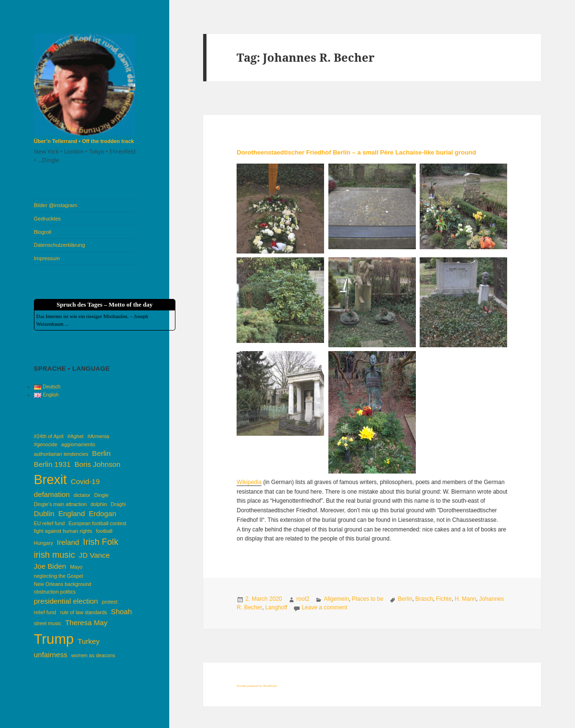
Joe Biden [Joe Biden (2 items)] (50, 566)
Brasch (424, 599)
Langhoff (277, 607)
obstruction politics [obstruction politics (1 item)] (55, 592)
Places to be (368, 599)
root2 (303, 599)
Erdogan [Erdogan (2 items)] (103, 513)
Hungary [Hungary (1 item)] (43, 543)
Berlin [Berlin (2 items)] (102, 453)
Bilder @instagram (56, 205)
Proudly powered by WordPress (257, 686)
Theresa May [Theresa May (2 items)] (86, 623)
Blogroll (43, 232)
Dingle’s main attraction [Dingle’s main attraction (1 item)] (60, 504)
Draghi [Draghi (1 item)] (118, 504)
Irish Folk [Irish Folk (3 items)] (101, 542)
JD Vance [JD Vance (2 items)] (94, 555)
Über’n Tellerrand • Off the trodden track (84, 141)
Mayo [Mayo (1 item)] (76, 567)
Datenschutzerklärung (60, 245)
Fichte (444, 599)
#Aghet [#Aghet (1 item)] (76, 436)
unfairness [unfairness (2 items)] (51, 655)
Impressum (47, 258)
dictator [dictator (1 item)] (82, 495)
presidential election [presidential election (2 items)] (66, 601)
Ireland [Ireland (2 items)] (68, 542)
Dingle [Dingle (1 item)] (101, 495)
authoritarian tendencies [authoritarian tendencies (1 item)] (61, 454)
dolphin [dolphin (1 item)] (98, 504)
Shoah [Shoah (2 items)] (121, 612)
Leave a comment (324, 607)
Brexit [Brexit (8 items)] (50, 480)
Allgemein (336, 599)
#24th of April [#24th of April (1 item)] (49, 436)
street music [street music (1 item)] (48, 623)
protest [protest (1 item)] (110, 602)
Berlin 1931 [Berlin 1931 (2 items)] (52, 464)
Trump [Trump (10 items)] (54, 639)
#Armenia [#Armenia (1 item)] (98, 436)
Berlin (405, 599)
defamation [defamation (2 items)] (52, 494)
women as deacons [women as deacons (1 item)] (93, 655)
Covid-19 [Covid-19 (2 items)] (85, 481)
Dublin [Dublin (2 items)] (44, 513)
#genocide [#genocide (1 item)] (46, 444)
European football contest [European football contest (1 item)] (97, 523)
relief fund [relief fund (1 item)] (45, 612)
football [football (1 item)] (104, 531)
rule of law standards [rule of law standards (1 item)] (84, 612)
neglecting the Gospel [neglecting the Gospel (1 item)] (59, 576)
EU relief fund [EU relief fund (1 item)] (49, 523)
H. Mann (465, 599)
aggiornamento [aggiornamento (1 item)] (78, 444)
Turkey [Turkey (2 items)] (88, 641)
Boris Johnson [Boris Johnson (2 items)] (98, 464)
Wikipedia (249, 482)
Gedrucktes (47, 219)
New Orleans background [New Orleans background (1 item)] (63, 584)
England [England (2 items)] (72, 513)
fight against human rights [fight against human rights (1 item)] (63, 531)
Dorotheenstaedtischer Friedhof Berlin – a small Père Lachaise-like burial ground (356, 152)
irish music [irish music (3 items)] (54, 555)
